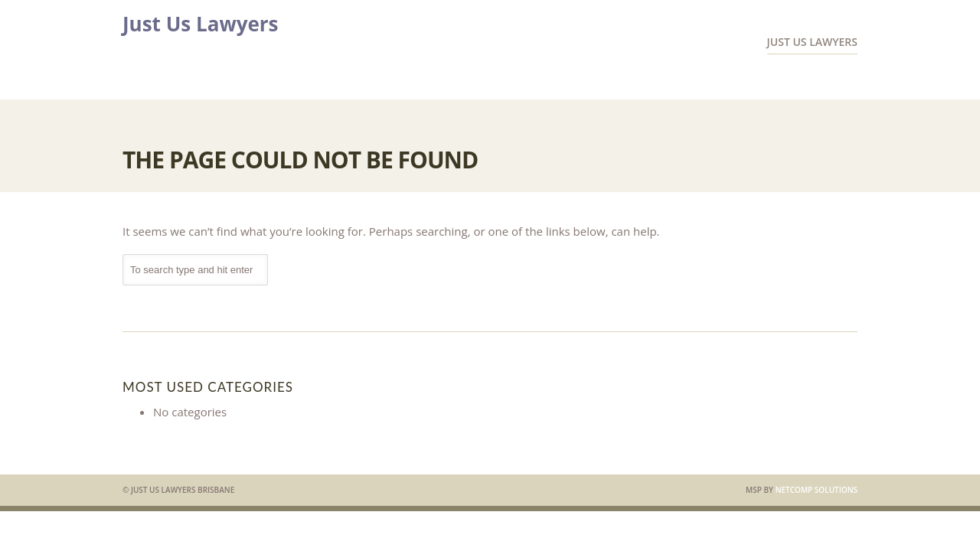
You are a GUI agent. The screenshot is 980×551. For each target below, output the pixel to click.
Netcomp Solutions (817, 490)
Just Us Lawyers (201, 24)
